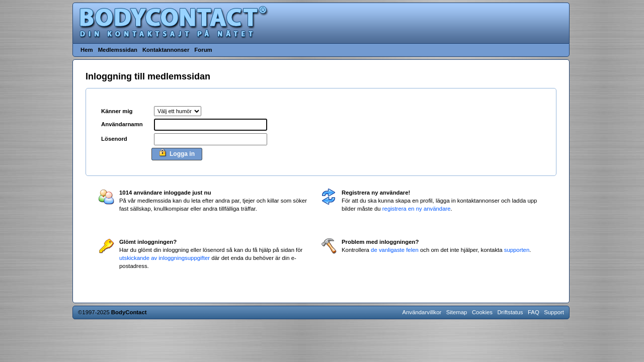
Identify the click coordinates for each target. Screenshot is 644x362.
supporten (517, 250)
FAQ (534, 312)
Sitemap (457, 312)
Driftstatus (510, 312)
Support (554, 312)
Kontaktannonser (166, 50)
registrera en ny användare (417, 209)
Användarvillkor (422, 312)
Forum (203, 50)
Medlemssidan (118, 50)
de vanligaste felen (395, 250)
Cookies (482, 312)
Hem (87, 50)
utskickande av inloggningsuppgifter (165, 258)
